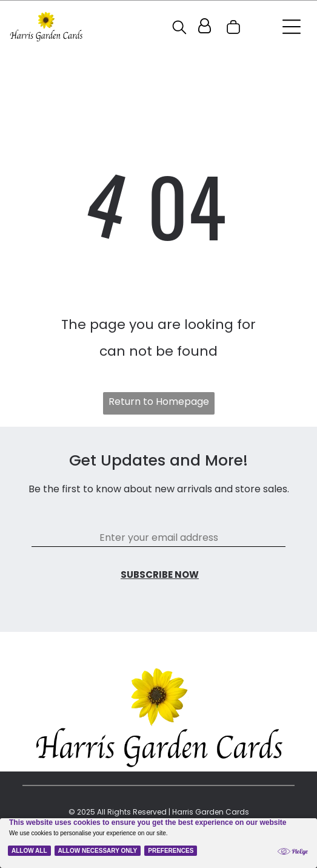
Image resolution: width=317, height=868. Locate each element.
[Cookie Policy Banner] (158, 843)
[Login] (205, 27)
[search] (179, 29)
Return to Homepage (159, 402)
